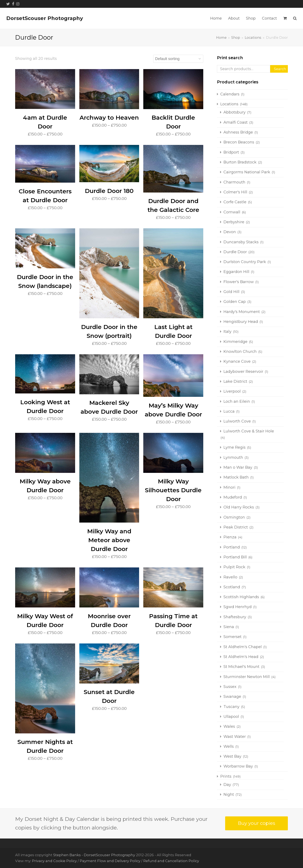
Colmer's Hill (235, 192)
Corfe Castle (235, 202)
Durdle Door (235, 252)
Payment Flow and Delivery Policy (110, 861)
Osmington (234, 517)
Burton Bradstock (240, 162)
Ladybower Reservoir (243, 372)
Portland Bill (235, 557)
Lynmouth (233, 457)
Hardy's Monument (242, 312)
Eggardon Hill (236, 272)
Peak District (236, 527)
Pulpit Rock (234, 567)
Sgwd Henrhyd (238, 607)
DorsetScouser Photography (45, 18)
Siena (229, 627)
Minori (229, 487)
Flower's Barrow (239, 282)
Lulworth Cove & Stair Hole (249, 431)
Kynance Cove (237, 361)
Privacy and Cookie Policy (54, 861)
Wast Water (235, 737)
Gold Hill (231, 292)
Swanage (232, 697)
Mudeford (233, 497)
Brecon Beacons (239, 142)
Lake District (235, 381)
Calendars (230, 94)
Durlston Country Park (245, 262)
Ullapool (231, 717)
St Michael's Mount (241, 667)
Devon (230, 232)
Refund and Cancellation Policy (171, 861)
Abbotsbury (235, 112)
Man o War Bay (238, 467)
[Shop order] (178, 59)
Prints (226, 776)
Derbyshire (234, 222)
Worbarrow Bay (238, 766)
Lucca (229, 411)
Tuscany (231, 707)
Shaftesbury (235, 617)
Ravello (230, 577)
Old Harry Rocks (239, 507)
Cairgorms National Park (247, 172)
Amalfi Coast (236, 122)
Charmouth (234, 182)
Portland (232, 547)
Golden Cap (235, 302)
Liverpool (232, 391)
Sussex (230, 687)
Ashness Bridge (238, 132)
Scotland (232, 587)
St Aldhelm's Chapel (243, 647)
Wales (229, 726)
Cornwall (232, 212)
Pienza (230, 537)
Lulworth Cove (237, 421)
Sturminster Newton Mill (247, 677)
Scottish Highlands (241, 597)
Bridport (231, 152)
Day (227, 785)
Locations (229, 104)
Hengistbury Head (241, 322)
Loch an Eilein (237, 401)
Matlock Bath (236, 477)
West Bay (232, 756)
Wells (229, 746)
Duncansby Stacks (241, 242)
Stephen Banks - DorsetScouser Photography (94, 855)
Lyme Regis (235, 447)
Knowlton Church (240, 352)
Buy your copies (256, 823)
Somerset (233, 637)
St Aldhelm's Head (241, 657)
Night (229, 794)
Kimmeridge (235, 342)
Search (280, 69)
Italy (227, 332)
